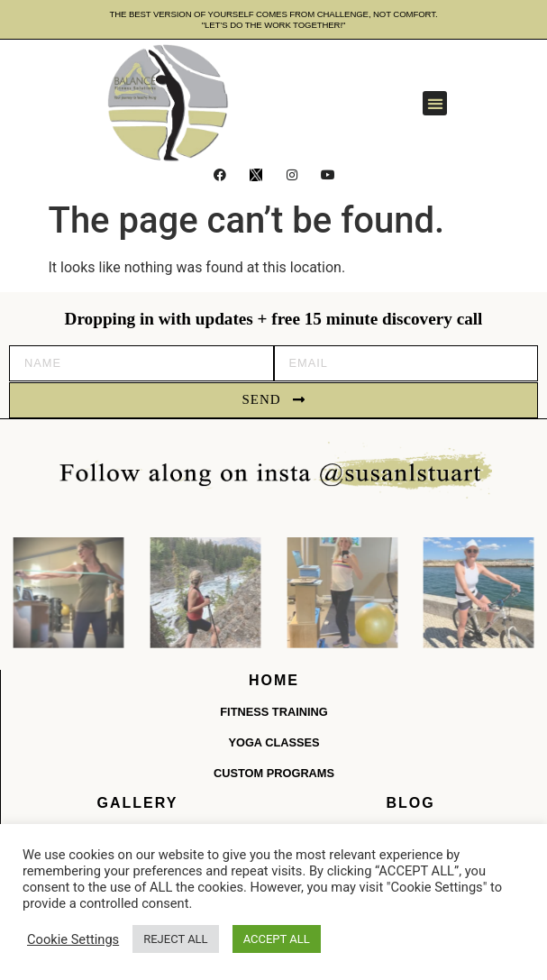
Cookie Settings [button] (73, 939)
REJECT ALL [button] (175, 939)
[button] (435, 103)
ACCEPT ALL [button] (277, 939)
